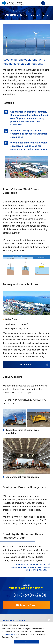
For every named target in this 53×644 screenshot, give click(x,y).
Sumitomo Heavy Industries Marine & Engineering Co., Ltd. (29, 569)
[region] (26, 633)
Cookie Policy (9, 634)
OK (27, 642)
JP (43, 3)
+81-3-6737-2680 (29, 595)
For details (26, 365)
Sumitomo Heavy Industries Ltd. (31, 564)
